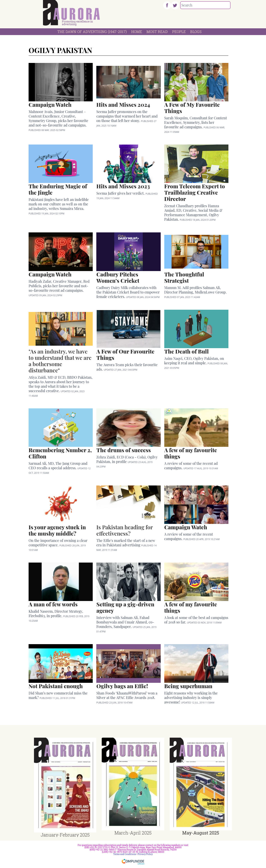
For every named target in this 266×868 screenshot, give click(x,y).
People (179, 32)
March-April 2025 (133, 833)
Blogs (196, 32)
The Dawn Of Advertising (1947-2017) (92, 32)
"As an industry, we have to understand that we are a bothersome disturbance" (60, 361)
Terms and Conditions (125, 854)
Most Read (157, 32)
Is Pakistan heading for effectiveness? (124, 530)
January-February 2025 (65, 835)
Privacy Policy (145, 854)
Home (137, 32)
